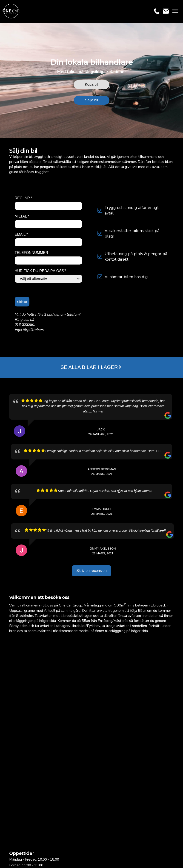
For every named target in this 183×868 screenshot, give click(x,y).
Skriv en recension (91, 571)
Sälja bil (91, 100)
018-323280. (25, 325)
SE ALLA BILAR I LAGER (89, 367)
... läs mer (96, 411)
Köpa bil (91, 84)
